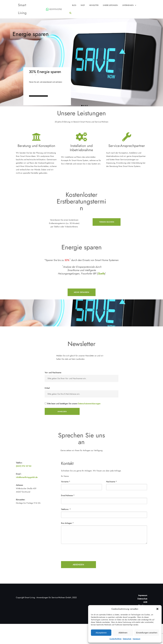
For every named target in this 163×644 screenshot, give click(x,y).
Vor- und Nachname (53, 373)
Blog (74, 5)
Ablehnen (123, 633)
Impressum (136, 639)
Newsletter (94, 5)
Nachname (111, 482)
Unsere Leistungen (110, 5)
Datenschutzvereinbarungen (89, 404)
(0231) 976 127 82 (24, 466)
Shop (83, 5)
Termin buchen (107, 222)
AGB (145, 602)
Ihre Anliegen (67, 523)
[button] (157, 609)
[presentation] (82, 553)
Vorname (66, 482)
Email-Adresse (68, 495)
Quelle (101, 274)
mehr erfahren (81, 292)
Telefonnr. (66, 509)
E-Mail (47, 388)
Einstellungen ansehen (147, 633)
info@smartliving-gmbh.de (27, 477)
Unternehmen (128, 5)
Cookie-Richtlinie (115, 639)
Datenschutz (127, 639)
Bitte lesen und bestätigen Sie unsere (73, 404)
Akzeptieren (101, 633)
